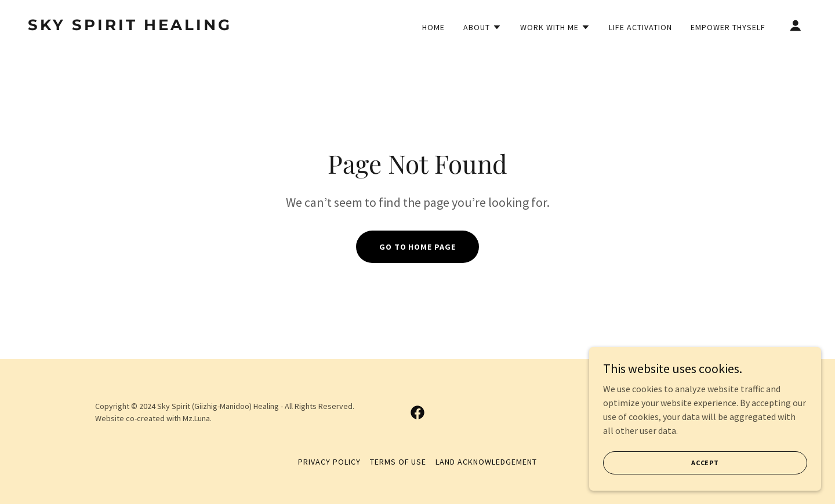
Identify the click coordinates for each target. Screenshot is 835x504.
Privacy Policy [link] (329, 462)
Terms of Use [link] (398, 462)
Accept (705, 463)
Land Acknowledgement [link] (486, 462)
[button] (482, 27)
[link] (137, 27)
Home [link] (433, 27)
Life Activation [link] (640, 27)
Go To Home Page (418, 247)
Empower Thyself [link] (728, 27)
